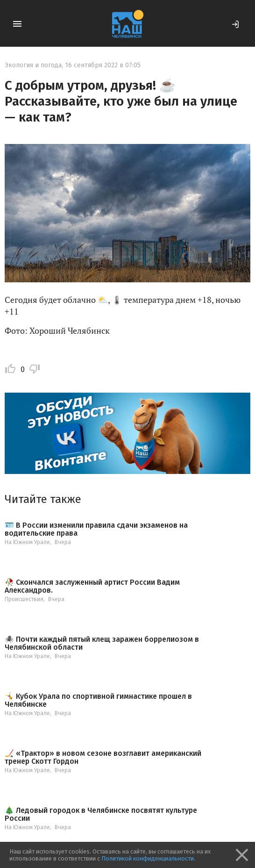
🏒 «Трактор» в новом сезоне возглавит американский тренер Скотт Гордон (103, 757)
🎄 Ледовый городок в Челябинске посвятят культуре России (101, 814)
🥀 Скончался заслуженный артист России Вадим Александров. (92, 586)
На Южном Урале (27, 542)
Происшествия (24, 599)
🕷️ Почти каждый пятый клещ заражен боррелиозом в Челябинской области (102, 643)
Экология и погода (33, 65)
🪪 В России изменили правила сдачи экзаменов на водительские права (96, 529)
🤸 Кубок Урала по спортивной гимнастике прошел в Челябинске (98, 700)
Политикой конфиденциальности (148, 858)
